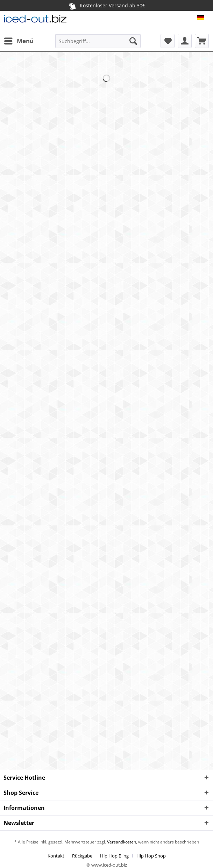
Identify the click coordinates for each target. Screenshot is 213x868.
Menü (19, 40)
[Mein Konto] (185, 41)
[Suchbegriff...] (98, 41)
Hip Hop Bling (114, 856)
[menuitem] (19, 41)
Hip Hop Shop (151, 856)
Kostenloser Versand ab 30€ (107, 6)
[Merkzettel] (168, 41)
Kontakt (56, 856)
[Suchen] (133, 41)
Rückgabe (82, 856)
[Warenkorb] (202, 41)
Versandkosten (121, 842)
